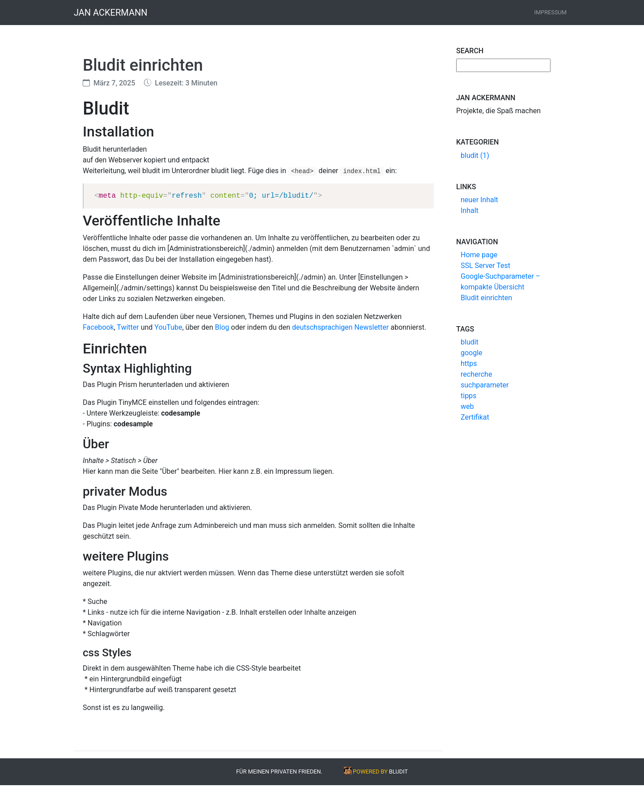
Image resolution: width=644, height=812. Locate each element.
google (472, 353)
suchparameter (485, 385)
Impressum (550, 12)
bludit (470, 342)
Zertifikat (475, 417)
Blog (222, 327)
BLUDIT (398, 772)
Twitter (128, 327)
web (467, 406)
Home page (479, 255)
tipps (468, 396)
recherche (476, 374)
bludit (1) (475, 155)
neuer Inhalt (479, 200)
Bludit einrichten (486, 298)
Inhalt (470, 210)
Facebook (98, 327)
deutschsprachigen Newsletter (340, 327)
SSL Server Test (485, 266)
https (469, 363)
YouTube (168, 327)
